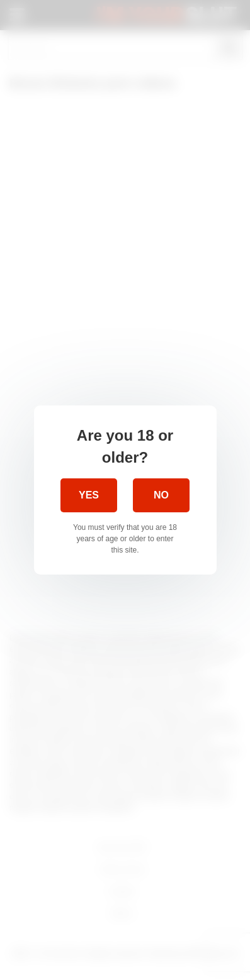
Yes (89, 495)
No (161, 495)
